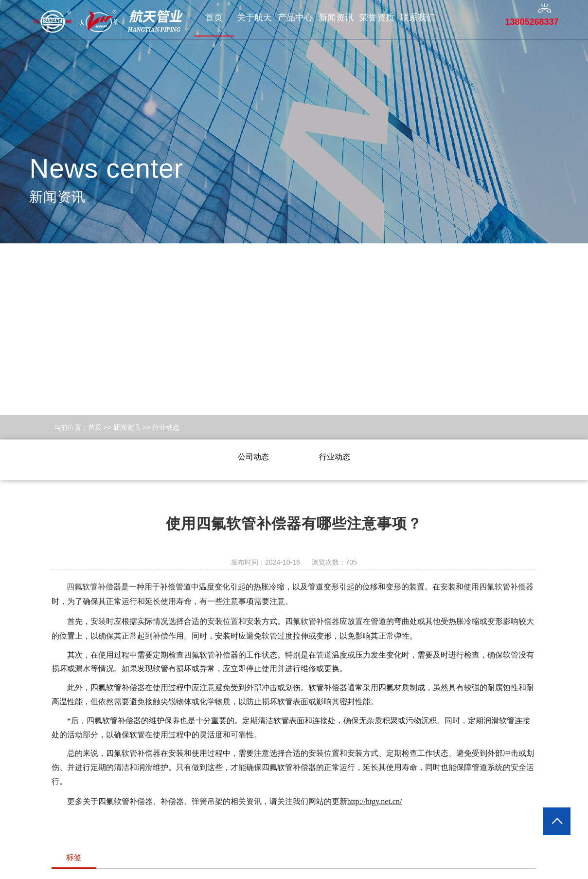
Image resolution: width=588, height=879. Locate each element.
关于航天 (254, 18)
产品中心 (295, 18)
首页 (214, 18)
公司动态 (253, 457)
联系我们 (418, 18)
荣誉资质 (377, 18)
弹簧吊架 (207, 801)
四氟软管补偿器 (94, 587)
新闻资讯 (336, 18)
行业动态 (166, 427)
